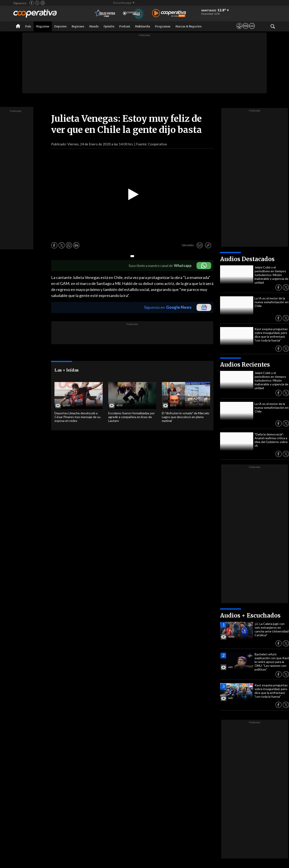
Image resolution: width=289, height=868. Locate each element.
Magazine (43, 26)
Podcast (125, 26)
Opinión (109, 26)
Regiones (78, 26)
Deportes (60, 26)
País (28, 26)
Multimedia (142, 26)
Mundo (94, 26)
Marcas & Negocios (189, 26)
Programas (163, 26)
